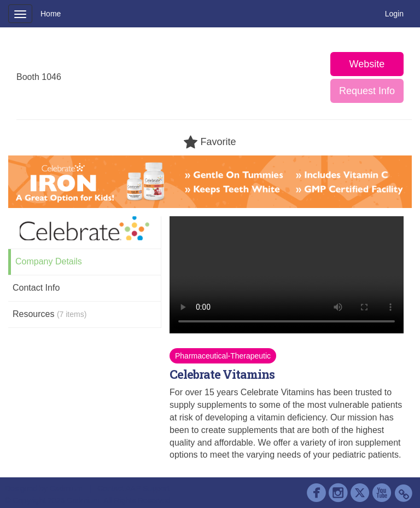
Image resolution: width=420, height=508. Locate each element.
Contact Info (36, 288)
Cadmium (66, 488)
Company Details (49, 261)
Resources (49, 314)
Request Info (367, 91)
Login (394, 14)
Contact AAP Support (133, 488)
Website (367, 64)
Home (51, 14)
